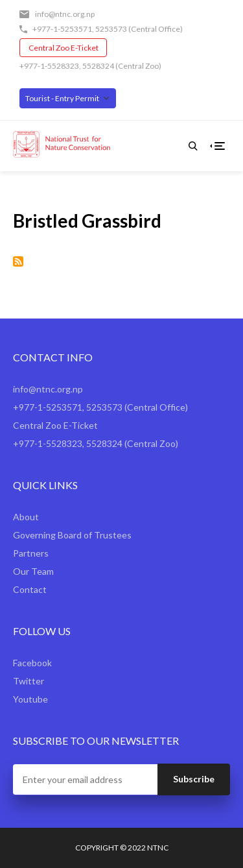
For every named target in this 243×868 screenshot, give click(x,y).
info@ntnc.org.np (65, 14)
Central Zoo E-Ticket (64, 48)
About (26, 517)
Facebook (32, 663)
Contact (30, 589)
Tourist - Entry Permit (62, 98)
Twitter (29, 681)
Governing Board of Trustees (72, 535)
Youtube (30, 699)
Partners (31, 553)
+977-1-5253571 (62, 29)
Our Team (33, 571)
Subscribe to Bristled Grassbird (18, 261)
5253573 (111, 29)
